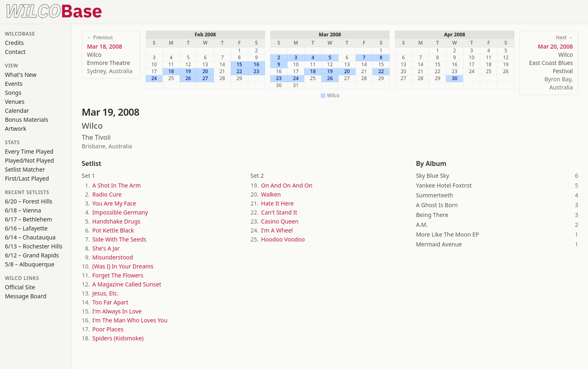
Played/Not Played (29, 160)
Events (14, 84)
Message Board (26, 296)
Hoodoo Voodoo (283, 239)
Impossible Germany (120, 212)
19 (188, 72)
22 (239, 72)
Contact (15, 52)
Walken (271, 194)
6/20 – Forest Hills (29, 201)
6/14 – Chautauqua (30, 237)
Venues (15, 102)
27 (205, 78)
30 (454, 78)
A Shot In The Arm (117, 185)
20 (205, 72)
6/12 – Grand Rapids (32, 255)
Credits (14, 43)
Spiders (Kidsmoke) (118, 338)
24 (154, 78)
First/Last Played (27, 178)
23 (256, 72)
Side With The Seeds (119, 239)
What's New (21, 75)
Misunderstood (113, 257)
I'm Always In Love (117, 311)
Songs (13, 93)
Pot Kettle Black (113, 230)
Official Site (20, 287)
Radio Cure (107, 194)
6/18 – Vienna (23, 210)
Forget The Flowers (118, 275)
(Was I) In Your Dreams (123, 266)
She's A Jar (106, 248)
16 (256, 65)
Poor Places (108, 329)
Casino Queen (280, 221)
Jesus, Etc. (105, 293)
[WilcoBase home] (54, 10)
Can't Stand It (279, 212)
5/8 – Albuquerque (30, 264)
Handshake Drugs (116, 221)
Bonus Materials (27, 120)
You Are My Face (114, 203)
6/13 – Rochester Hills (34, 246)
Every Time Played (29, 151)
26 (188, 78)
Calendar (17, 111)
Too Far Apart (110, 302)
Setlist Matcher (25, 169)
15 (239, 65)
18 (171, 72)
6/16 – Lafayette (26, 228)
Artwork (16, 129)
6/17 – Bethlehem (28, 219)
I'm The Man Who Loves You (130, 320)
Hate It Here (277, 203)
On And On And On (287, 185)
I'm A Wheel (277, 230)
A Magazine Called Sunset (127, 284)
